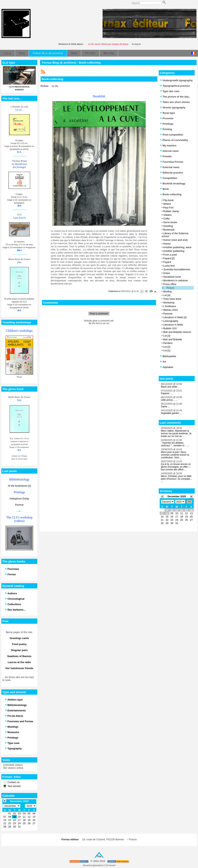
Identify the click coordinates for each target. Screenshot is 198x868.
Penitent (168, 343)
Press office (170, 284)
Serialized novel (172, 277)
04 (182, 510)
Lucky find (169, 266)
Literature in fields (173, 325)
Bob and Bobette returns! (177, 332)
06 (191, 510)
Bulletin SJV (170, 328)
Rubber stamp (171, 211)
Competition (169, 178)
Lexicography (171, 321)
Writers (167, 204)
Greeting (168, 226)
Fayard (167, 262)
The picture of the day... (175, 97)
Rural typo (168, 113)
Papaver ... (166, 393)
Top (99, 856)
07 (162, 513)
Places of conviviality (174, 140)
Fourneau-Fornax (172, 162)
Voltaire (167, 215)
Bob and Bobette (173, 339)
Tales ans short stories (175, 102)
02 (172, 510)
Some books (170, 222)
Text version (14, 786)
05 (186, 510)
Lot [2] (167, 347)
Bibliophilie (168, 356)
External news (170, 167)
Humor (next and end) (175, 240)
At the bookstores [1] (19, 486)
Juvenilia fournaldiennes (177, 269)
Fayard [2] (169, 258)
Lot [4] (167, 295)
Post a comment (99, 314)
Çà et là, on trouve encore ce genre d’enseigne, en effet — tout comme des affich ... (176, 467)
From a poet (170, 255)
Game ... (165, 407)
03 (177, 510)
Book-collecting (171, 194)
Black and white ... (170, 387)
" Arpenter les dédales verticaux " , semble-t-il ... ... (175, 444)
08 (167, 513)
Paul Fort (168, 208)
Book (164, 189)
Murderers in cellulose (175, 280)
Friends (166, 156)
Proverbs (167, 118)
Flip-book (168, 200)
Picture (170, 288)
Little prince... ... (169, 400)
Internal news (169, 151)
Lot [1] (167, 350)
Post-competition (172, 135)
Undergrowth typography (176, 80)
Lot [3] (167, 336)
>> (189, 502)
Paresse (168, 314)
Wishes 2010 (170, 310)
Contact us (13, 782)
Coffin (166, 219)
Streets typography (173, 108)
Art (163, 362)
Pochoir (19, 505)
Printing (166, 129)
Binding (167, 291)
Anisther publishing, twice (177, 247)
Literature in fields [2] (175, 317)
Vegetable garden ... (171, 413)
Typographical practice (175, 86)
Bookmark (169, 230)
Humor (167, 244)
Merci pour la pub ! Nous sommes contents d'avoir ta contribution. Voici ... (175, 455)
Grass (167, 273)
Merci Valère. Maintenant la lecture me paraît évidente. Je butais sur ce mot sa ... (176, 434)
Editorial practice (172, 173)
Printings (167, 124)
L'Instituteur (170, 306)
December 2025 (177, 496)
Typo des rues (170, 91)
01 (167, 510)
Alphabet (167, 367)
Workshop (169, 303)
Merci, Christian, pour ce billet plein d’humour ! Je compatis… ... (177, 479)
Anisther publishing (174, 251)
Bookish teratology (173, 184)
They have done (172, 299)
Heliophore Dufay (19, 499)
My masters (168, 146)
